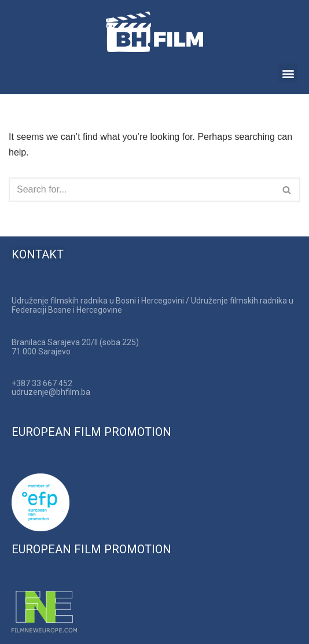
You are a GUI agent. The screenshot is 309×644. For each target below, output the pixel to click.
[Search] (141, 190)
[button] (288, 73)
